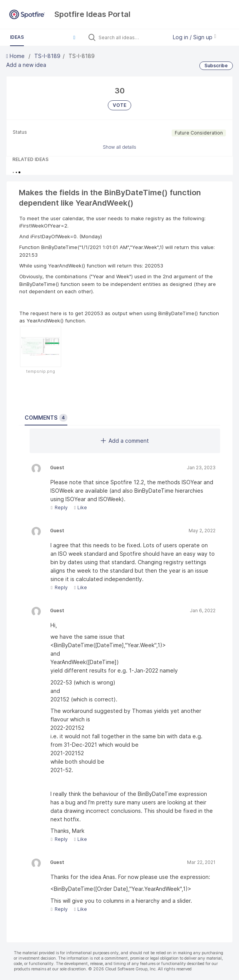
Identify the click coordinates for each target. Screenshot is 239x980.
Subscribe (216, 66)
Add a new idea (26, 65)
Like (80, 507)
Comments (46, 418)
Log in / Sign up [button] (194, 37)
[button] (74, 37)
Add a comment (125, 441)
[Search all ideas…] (131, 37)
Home (16, 56)
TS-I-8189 (47, 56)
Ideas (17, 37)
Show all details (119, 147)
